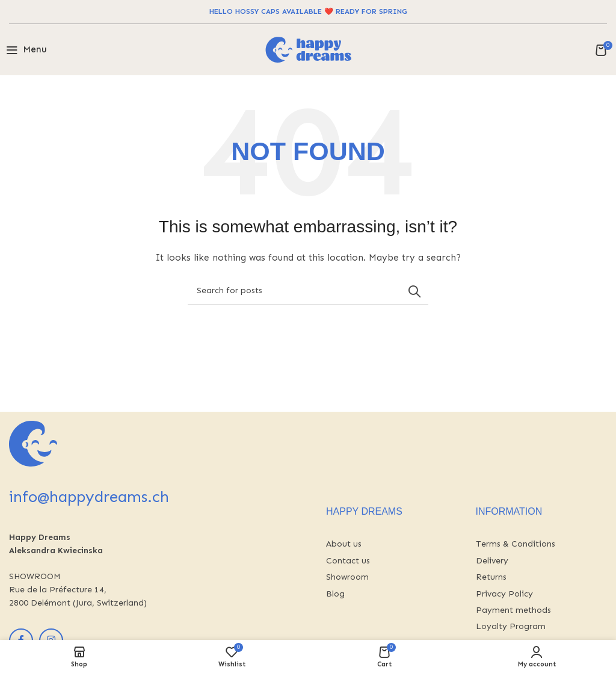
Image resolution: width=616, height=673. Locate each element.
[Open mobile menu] (26, 50)
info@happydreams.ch (89, 497)
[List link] (392, 544)
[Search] (308, 291)
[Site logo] (308, 49)
